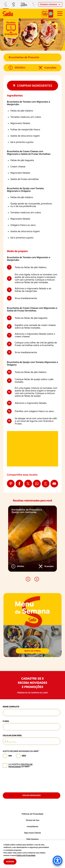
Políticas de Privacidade (32, 814)
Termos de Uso (32, 820)
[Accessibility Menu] (58, 860)
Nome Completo (11, 707)
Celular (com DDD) (12, 735)
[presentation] (29, 780)
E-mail (6, 721)
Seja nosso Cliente (32, 833)
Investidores (33, 827)
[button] (28, 579)
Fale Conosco (33, 839)
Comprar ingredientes (32, 86)
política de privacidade (20, 765)
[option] (32, 539)
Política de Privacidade (26, 855)
